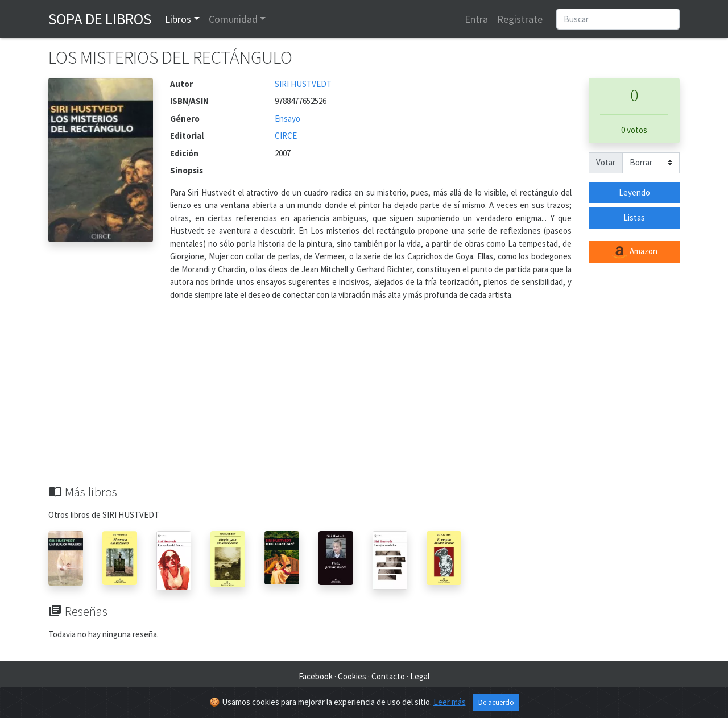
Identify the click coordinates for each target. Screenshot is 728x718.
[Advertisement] (364, 399)
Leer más (450, 702)
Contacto (388, 676)
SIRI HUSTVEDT (303, 84)
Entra (476, 19)
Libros (178, 19)
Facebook (316, 676)
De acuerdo (496, 702)
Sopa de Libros (100, 19)
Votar (606, 162)
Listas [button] (634, 217)
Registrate (520, 19)
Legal (420, 676)
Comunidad (233, 19)
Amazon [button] (634, 252)
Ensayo (288, 119)
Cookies (352, 676)
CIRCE (286, 136)
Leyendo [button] (634, 192)
